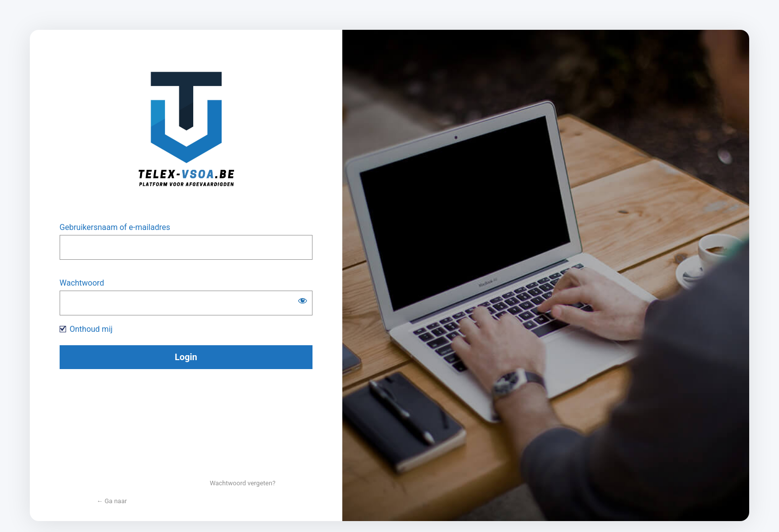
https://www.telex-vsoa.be (186, 133)
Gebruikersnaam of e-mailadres (115, 227)
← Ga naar (112, 501)
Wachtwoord (82, 283)
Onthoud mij (91, 329)
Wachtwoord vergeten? (242, 483)
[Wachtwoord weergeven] (303, 301)
